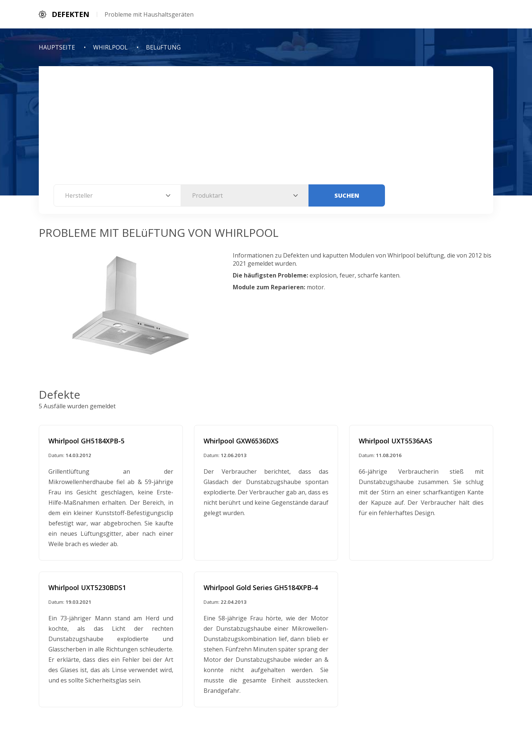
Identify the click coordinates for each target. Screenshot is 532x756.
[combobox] (117, 195)
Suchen (347, 195)
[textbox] (117, 195)
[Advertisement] (266, 129)
